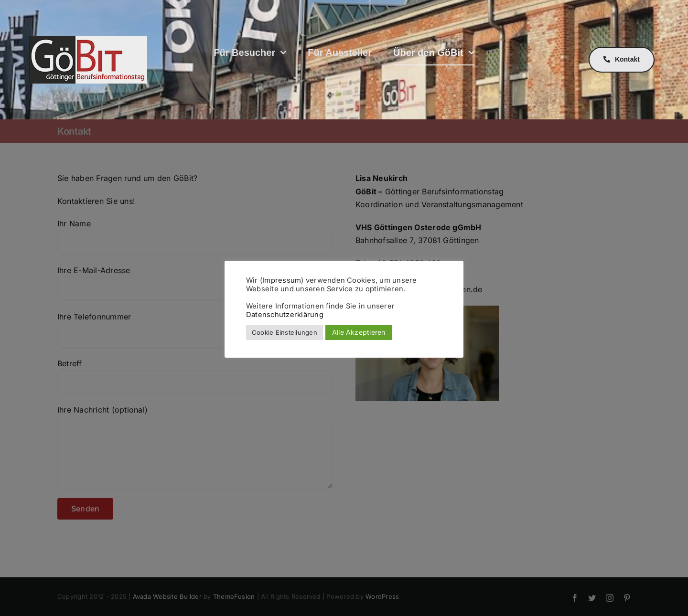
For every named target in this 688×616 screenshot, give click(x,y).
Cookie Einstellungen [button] (285, 332)
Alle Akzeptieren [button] (359, 332)
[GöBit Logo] (88, 40)
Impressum (282, 280)
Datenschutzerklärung (285, 315)
